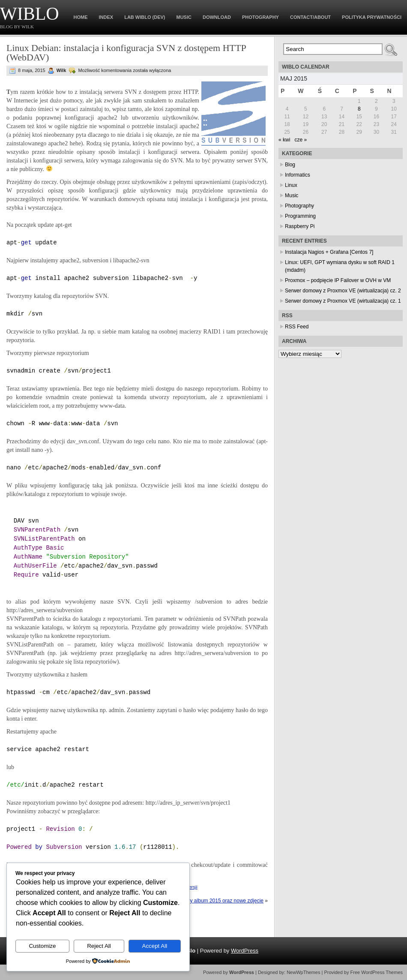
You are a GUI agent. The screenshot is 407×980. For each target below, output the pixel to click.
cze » (301, 140)
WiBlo (30, 14)
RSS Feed (297, 327)
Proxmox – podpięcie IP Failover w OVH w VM (338, 280)
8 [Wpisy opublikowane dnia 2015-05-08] (359, 109)
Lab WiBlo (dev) (145, 17)
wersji (192, 887)
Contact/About (310, 17)
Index (106, 17)
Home (81, 17)
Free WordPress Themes (377, 972)
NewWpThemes (303, 972)
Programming (300, 216)
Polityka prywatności (372, 17)
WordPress (245, 951)
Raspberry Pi (300, 226)
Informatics (298, 175)
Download (217, 17)
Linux (291, 185)
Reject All (99, 946)
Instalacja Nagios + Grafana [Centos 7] (329, 252)
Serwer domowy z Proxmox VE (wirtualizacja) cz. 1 (343, 301)
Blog (290, 165)
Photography (260, 17)
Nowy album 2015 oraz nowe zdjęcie (222, 901)
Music (184, 17)
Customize (42, 946)
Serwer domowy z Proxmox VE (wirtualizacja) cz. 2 (343, 291)
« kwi (284, 140)
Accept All (155, 946)
